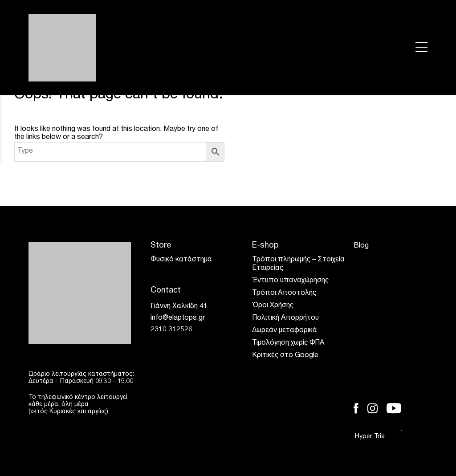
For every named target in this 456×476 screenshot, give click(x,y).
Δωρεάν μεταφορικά (285, 331)
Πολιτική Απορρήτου (285, 318)
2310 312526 (171, 330)
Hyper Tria (378, 437)
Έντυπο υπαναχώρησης (290, 281)
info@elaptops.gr (178, 318)
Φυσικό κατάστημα (181, 260)
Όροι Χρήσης (273, 306)
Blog (361, 246)
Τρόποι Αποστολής (284, 293)
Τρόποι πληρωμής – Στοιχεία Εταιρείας (298, 264)
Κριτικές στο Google (285, 356)
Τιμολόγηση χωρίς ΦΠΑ (288, 343)
